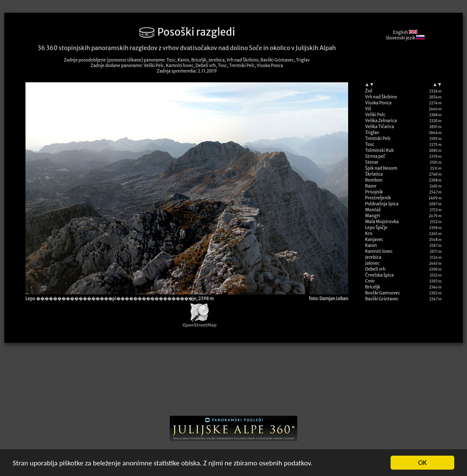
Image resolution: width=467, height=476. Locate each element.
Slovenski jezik (405, 38)
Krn (369, 234)
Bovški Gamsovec (383, 293)
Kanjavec (374, 239)
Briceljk (373, 287)
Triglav (372, 133)
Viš (368, 109)
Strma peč (375, 156)
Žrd (369, 91)
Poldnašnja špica (382, 204)
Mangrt (373, 216)
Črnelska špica (379, 275)
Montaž (373, 210)
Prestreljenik (378, 198)
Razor (371, 186)
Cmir (370, 281)
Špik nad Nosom (381, 168)
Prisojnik (374, 192)
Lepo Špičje (376, 228)
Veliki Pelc (375, 115)
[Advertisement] (234, 382)
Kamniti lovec (379, 251)
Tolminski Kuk (380, 150)
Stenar (372, 162)
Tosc (370, 144)
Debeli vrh (375, 269)
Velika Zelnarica (381, 121)
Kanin (371, 245)
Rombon (374, 180)
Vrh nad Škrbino (381, 97)
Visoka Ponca (378, 103)
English (405, 32)
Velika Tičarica (380, 127)
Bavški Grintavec (382, 299)
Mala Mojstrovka (382, 222)
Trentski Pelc (378, 139)
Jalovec (372, 263)
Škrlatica (374, 174)
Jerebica (373, 257)
